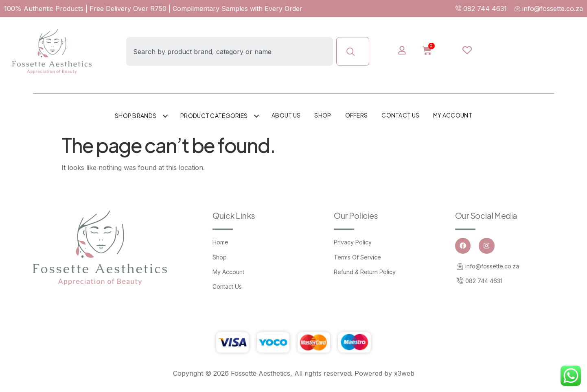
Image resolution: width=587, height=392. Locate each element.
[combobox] (230, 51)
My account (453, 115)
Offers (357, 115)
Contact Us (400, 115)
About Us (286, 115)
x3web (404, 373)
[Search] (353, 51)
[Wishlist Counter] (467, 50)
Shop (323, 115)
